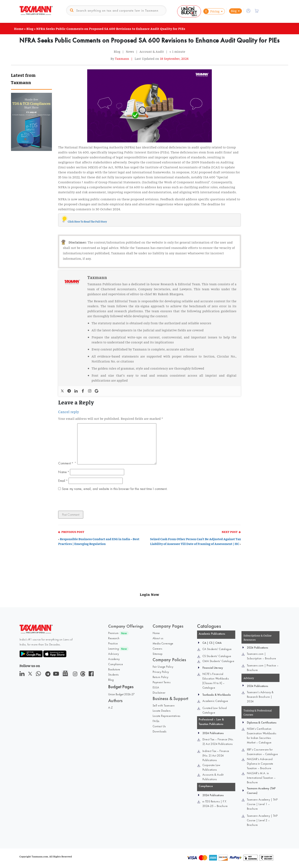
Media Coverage (163, 643)
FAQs (156, 721)
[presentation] (87, 502)
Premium (113, 633)
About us (158, 638)
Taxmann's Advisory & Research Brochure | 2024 (260, 697)
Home (19, 28)
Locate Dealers (162, 711)
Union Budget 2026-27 (121, 694)
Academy (114, 659)
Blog (234, 11)
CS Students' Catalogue (217, 656)
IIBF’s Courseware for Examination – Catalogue (262, 752)
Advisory (113, 654)
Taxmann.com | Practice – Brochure (263, 668)
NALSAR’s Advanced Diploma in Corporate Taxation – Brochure (260, 764)
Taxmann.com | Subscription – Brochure (262, 656)
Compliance (116, 664)
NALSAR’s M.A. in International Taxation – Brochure (261, 778)
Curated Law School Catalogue (215, 710)
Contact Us (159, 726)
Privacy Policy (161, 672)
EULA (156, 687)
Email (63, 481)
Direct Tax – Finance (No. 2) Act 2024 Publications (218, 742)
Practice (113, 643)
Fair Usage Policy (163, 667)
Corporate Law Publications (211, 767)
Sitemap (158, 654)
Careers (157, 649)
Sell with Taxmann (164, 705)
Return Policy (161, 677)
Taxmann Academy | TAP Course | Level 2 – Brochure (262, 820)
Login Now (149, 594)
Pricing (211, 11)
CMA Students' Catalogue (218, 661)
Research (114, 638)
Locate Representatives (167, 716)
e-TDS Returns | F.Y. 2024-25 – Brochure (215, 804)
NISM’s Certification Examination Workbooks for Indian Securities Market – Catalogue (262, 736)
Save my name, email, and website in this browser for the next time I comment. (115, 489)
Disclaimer (159, 693)
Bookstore (114, 669)
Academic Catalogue (215, 701)
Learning (113, 649)
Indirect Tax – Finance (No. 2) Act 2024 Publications (216, 755)
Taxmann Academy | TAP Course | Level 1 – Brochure (262, 804)
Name (64, 472)
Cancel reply (69, 412)
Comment (66, 463)
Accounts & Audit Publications (213, 777)
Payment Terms (162, 682)
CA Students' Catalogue (217, 649)
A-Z (111, 708)
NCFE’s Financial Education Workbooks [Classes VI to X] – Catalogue (216, 681)
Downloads (160, 731)
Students (113, 675)
